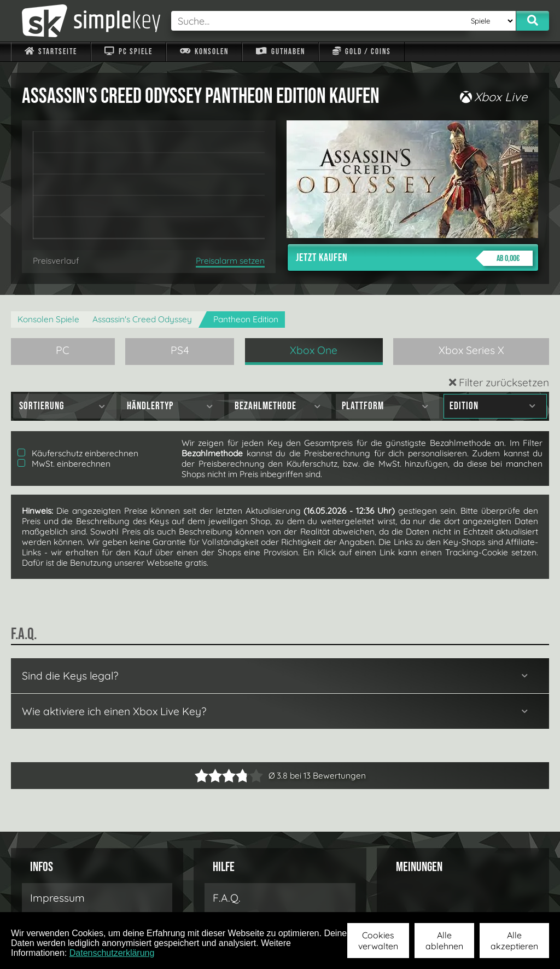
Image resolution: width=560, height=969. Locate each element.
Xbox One (314, 350)
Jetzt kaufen (414, 258)
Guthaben (280, 52)
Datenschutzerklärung (112, 953)
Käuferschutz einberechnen (78, 453)
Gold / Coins (362, 52)
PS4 (180, 350)
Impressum (57, 898)
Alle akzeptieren (514, 941)
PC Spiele (128, 52)
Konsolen (204, 52)
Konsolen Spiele (48, 319)
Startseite (51, 52)
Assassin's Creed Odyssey (142, 319)
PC (63, 350)
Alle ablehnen (444, 941)
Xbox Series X (471, 350)
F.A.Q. (227, 898)
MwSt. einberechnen (64, 464)
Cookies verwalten (378, 941)
